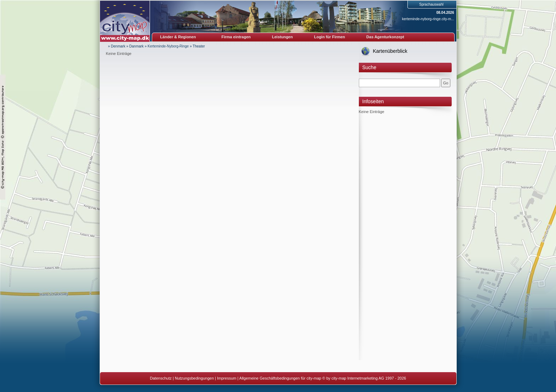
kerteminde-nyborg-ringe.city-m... (428, 19)
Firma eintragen (236, 37)
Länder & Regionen (178, 37)
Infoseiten (373, 101)
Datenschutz (161, 378)
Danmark (137, 46)
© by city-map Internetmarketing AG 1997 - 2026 (364, 378)
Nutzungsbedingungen (194, 378)
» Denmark (117, 46)
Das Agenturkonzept (385, 37)
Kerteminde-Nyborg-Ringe (168, 46)
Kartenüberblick (390, 51)
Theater (199, 46)
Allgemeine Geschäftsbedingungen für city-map (280, 378)
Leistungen (282, 37)
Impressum (227, 378)
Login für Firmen (330, 37)
